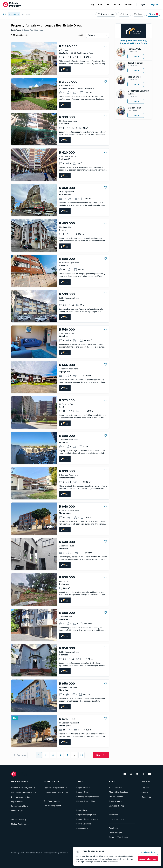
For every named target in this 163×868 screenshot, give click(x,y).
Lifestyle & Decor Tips (86, 801)
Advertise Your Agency (119, 837)
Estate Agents (16, 30)
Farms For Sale (17, 811)
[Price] (124, 14)
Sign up (154, 5)
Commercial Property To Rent (56, 792)
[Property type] (106, 14)
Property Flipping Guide (86, 815)
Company (146, 782)
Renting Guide (82, 828)
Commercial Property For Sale (24, 792)
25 (81, 755)
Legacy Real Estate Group (34, 30)
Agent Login (114, 828)
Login (142, 5)
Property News (83, 792)
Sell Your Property (19, 819)
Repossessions (17, 801)
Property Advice (83, 787)
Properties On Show (19, 806)
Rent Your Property (52, 801)
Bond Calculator (116, 787)
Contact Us (146, 797)
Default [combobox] (91, 35)
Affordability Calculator (118, 792)
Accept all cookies (148, 859)
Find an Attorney (116, 797)
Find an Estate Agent (20, 824)
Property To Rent (52, 782)
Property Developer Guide (87, 819)
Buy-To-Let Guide (84, 824)
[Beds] (138, 14)
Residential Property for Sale (23, 788)
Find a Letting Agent (52, 806)
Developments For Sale (21, 797)
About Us (145, 788)
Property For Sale (20, 782)
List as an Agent (116, 833)
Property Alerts (115, 801)
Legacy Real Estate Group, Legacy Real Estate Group (133, 42)
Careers (145, 792)
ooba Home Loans (116, 819)
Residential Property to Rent (55, 788)
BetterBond (114, 815)
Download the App (117, 806)
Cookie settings (148, 852)
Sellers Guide (82, 810)
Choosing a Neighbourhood (88, 797)
